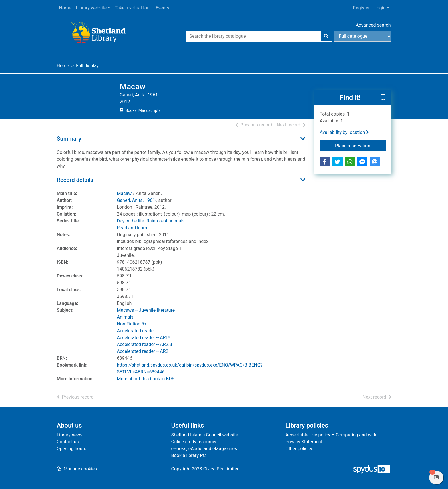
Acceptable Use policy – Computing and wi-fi (331, 435)
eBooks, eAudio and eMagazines (204, 449)
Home (65, 8)
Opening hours (72, 449)
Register (361, 8)
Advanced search (373, 25)
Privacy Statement (304, 442)
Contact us (68, 442)
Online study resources (194, 442)
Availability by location (345, 132)
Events (162, 8)
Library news (70, 435)
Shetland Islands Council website (205, 435)
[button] (383, 98)
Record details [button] (75, 180)
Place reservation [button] (360, 145)
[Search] (326, 36)
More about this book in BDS (146, 379)
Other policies (300, 449)
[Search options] (363, 36)
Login (380, 8)
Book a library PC (189, 455)
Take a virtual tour (133, 8)
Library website (91, 8)
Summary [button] (69, 139)
